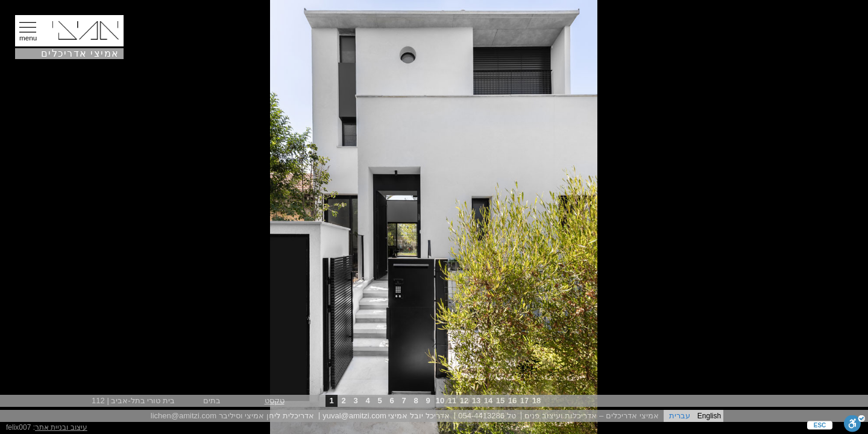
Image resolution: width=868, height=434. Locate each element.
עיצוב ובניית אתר (61, 427)
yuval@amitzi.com (354, 416)
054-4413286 (481, 416)
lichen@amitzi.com (184, 416)
